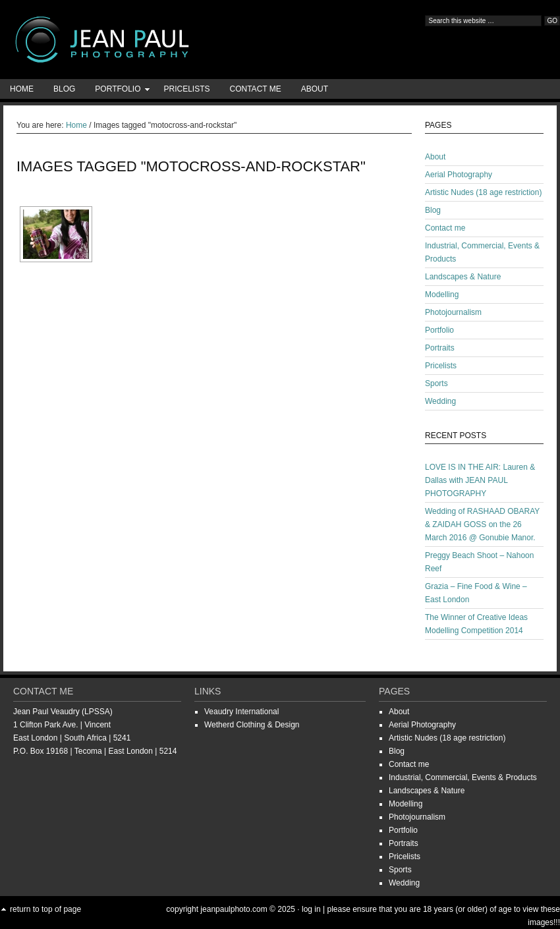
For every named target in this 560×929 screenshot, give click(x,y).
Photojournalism (453, 312)
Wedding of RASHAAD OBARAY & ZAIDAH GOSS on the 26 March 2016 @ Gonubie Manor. (482, 524)
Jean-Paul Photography (132, 40)
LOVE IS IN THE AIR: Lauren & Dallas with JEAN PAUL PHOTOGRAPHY (480, 480)
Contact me (256, 89)
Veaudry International (241, 712)
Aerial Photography (459, 175)
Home (22, 89)
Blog (64, 89)
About (315, 89)
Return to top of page (45, 909)
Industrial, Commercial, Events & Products (463, 777)
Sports (436, 383)
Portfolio (118, 91)
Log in (311, 909)
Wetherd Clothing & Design (252, 725)
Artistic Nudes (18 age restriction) (483, 192)
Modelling (442, 295)
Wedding (440, 401)
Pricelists (186, 89)
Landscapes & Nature (463, 277)
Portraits (440, 348)
